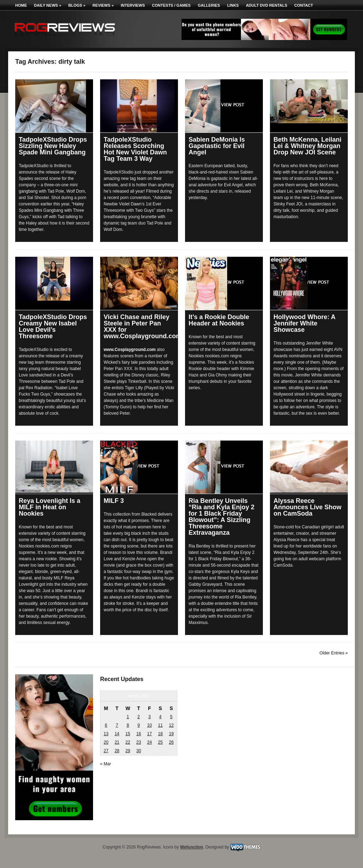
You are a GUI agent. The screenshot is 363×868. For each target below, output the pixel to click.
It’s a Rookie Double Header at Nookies (219, 320)
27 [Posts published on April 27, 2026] (106, 751)
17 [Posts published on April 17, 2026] (149, 734)
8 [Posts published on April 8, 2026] (128, 725)
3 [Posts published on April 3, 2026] (149, 717)
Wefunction (192, 847)
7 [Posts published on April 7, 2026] (117, 725)
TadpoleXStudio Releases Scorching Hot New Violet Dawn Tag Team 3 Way (135, 149)
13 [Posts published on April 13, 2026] (106, 734)
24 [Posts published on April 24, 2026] (149, 742)
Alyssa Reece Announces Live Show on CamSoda (307, 507)
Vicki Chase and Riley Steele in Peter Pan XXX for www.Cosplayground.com (143, 327)
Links (233, 5)
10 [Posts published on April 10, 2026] (149, 725)
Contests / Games (171, 5)
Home (21, 5)
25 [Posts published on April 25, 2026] (160, 742)
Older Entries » (334, 653)
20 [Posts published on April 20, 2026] (106, 742)
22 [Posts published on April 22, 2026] (128, 742)
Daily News (48, 5)
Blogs (77, 5)
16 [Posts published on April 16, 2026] (139, 734)
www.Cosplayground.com (130, 350)
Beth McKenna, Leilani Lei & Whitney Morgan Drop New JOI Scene (307, 146)
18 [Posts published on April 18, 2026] (160, 734)
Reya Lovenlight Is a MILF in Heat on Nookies (50, 507)
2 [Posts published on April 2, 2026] (139, 717)
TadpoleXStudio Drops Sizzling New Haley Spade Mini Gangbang (53, 146)
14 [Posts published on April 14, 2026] (117, 734)
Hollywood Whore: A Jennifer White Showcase (304, 323)
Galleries (209, 5)
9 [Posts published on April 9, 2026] (139, 725)
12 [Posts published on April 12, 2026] (171, 725)
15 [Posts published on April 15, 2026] (128, 734)
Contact (304, 5)
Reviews (103, 5)
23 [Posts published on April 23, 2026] (139, 742)
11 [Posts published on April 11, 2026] (160, 725)
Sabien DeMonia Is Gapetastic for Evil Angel (217, 146)
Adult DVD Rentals (267, 5)
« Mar (106, 764)
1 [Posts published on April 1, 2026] (128, 717)
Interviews (133, 5)
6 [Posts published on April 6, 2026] (106, 725)
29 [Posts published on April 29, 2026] (128, 751)
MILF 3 (114, 501)
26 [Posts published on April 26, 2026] (171, 742)
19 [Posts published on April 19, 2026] (171, 734)
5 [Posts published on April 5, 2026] (171, 717)
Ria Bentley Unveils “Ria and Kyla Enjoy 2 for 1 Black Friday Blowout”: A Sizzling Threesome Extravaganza (221, 517)
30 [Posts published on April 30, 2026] (139, 751)
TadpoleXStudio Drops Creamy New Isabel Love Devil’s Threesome (53, 327)
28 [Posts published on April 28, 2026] (117, 751)
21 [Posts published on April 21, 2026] (117, 742)
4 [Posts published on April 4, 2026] (160, 717)
